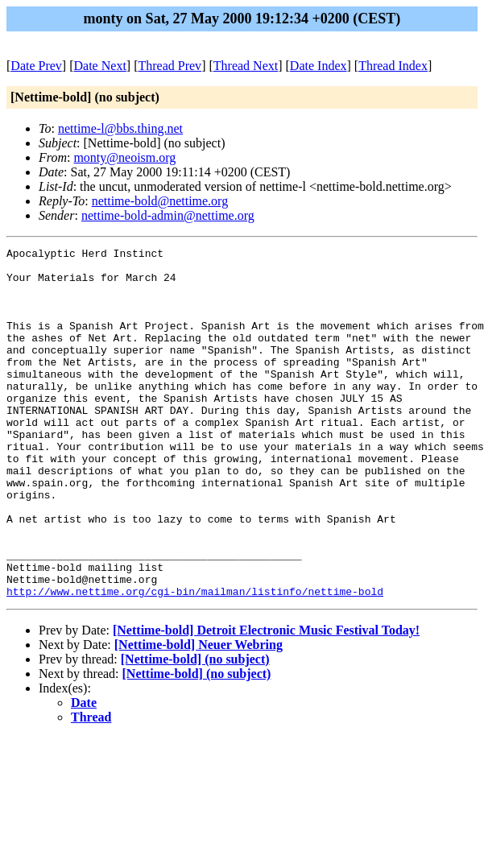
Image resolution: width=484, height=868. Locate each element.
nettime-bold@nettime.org (160, 201)
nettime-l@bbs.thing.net (120, 128)
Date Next (100, 66)
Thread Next (246, 66)
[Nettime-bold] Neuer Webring (199, 715)
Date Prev (36, 66)
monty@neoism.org (124, 157)
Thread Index (393, 66)
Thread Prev (170, 66)
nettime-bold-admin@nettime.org (168, 215)
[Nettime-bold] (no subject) (195, 729)
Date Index (319, 66)
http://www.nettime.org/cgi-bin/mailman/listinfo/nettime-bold (195, 661)
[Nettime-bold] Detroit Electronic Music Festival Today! (266, 700)
